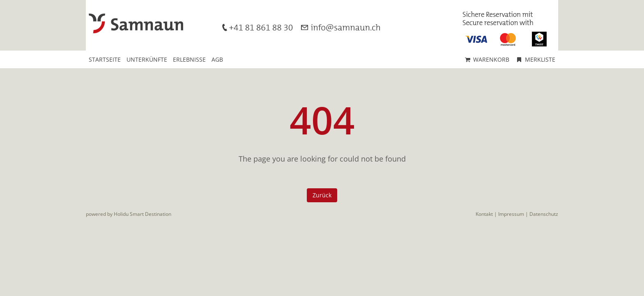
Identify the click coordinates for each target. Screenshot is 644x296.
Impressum (511, 214)
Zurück (322, 195)
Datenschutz (544, 214)
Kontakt (484, 214)
